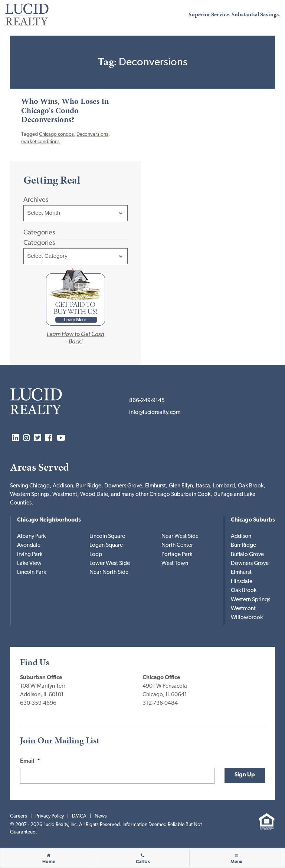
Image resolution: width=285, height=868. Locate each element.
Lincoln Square (107, 537)
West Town (175, 564)
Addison (241, 537)
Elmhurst (241, 573)
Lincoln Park (32, 573)
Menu (236, 862)
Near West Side (180, 537)
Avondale (29, 545)
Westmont (243, 609)
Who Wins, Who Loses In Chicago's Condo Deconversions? (65, 111)
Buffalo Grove (247, 555)
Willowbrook (247, 618)
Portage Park (177, 555)
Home (49, 862)
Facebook (49, 438)
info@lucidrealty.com (155, 413)
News (101, 816)
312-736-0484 (160, 703)
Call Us (143, 862)
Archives (36, 200)
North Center (177, 545)
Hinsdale (242, 582)
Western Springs (250, 600)
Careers (19, 816)
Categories (39, 243)
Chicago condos (56, 134)
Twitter (38, 438)
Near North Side (109, 573)
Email (30, 761)
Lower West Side (110, 564)
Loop (96, 555)
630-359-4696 (38, 703)
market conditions (40, 142)
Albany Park (31, 537)
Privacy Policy (50, 816)
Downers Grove (250, 564)
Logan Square (106, 545)
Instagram (27, 438)
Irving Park (30, 555)
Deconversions (92, 134)
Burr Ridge (243, 545)
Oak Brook (244, 591)
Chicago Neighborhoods (49, 520)
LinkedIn (15, 438)
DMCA (79, 816)
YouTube (61, 438)
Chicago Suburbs (253, 520)
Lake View (29, 564)
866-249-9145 (147, 401)
